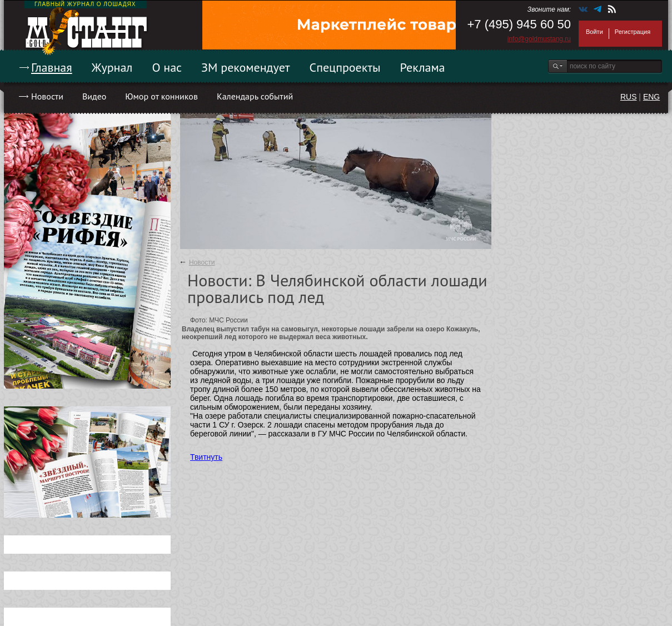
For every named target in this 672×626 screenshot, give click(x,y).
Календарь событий (255, 96)
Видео (94, 96)
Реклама (423, 67)
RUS (629, 97)
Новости (47, 96)
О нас (167, 67)
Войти (594, 32)
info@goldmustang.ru (539, 39)
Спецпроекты (345, 67)
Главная (52, 67)
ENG (651, 97)
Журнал (112, 67)
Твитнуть (206, 457)
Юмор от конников (161, 96)
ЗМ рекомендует (246, 67)
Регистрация (633, 32)
